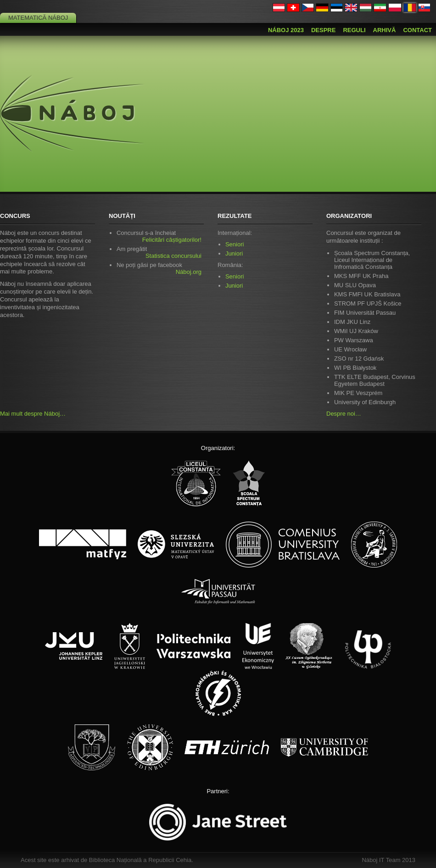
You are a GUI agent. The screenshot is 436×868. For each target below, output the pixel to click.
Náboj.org (189, 272)
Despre (323, 30)
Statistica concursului (173, 256)
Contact (417, 30)
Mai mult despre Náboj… (33, 414)
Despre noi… (344, 414)
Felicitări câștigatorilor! (172, 240)
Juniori (234, 253)
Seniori (235, 244)
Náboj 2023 (286, 30)
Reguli (354, 30)
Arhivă (385, 30)
